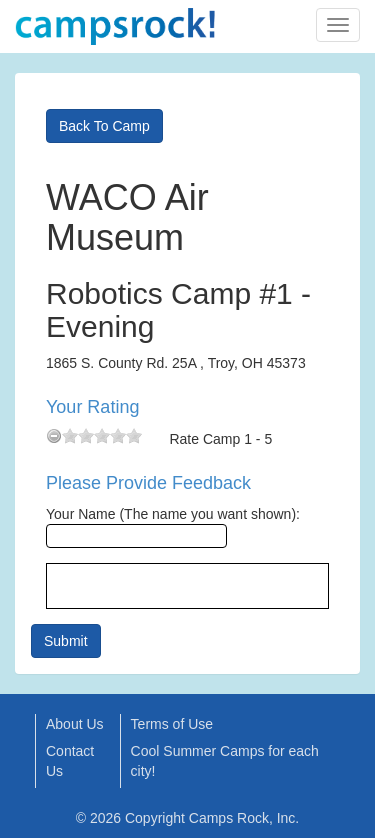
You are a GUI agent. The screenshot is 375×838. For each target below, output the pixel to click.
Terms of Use (172, 724)
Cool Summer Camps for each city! (225, 761)
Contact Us (70, 761)
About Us (75, 724)
